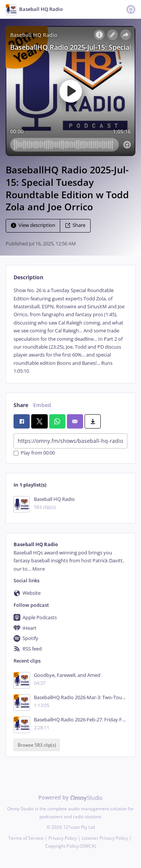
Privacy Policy (63, 838)
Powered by (70, 797)
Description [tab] (28, 277)
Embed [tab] (42, 405)
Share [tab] (21, 405)
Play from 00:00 (34, 453)
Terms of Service (26, 838)
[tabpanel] (70, 331)
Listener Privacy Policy (105, 838)
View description (33, 226)
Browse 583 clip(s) (37, 745)
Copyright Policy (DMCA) (71, 846)
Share (75, 226)
